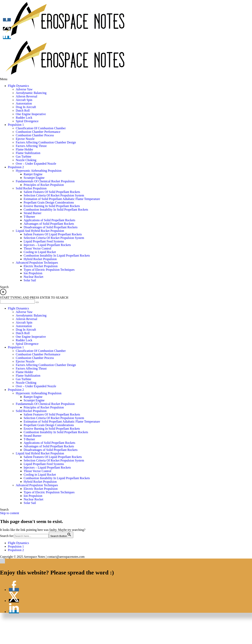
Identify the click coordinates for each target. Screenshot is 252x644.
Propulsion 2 (16, 550)
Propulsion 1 (16, 546)
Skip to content (10, 513)
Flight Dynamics (18, 543)
